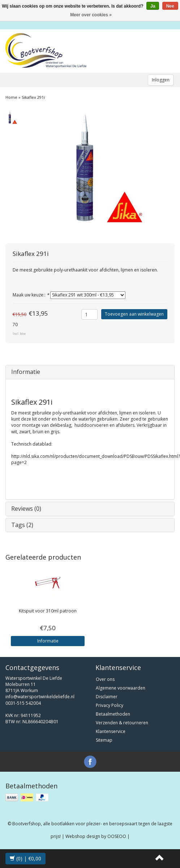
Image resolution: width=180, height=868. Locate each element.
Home (11, 97)
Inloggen (161, 80)
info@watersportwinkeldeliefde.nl (40, 697)
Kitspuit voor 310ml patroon (48, 611)
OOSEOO (117, 836)
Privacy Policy (110, 705)
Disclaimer (107, 697)
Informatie (26, 372)
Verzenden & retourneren (122, 723)
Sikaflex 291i (33, 97)
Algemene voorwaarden (121, 688)
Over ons (105, 679)
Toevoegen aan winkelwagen (134, 314)
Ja (153, 6)
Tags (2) (22, 525)
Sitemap (104, 740)
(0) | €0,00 (25, 858)
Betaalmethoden (113, 714)
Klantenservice (111, 731)
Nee (170, 6)
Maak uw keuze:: (31, 295)
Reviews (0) (26, 509)
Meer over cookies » (91, 15)
